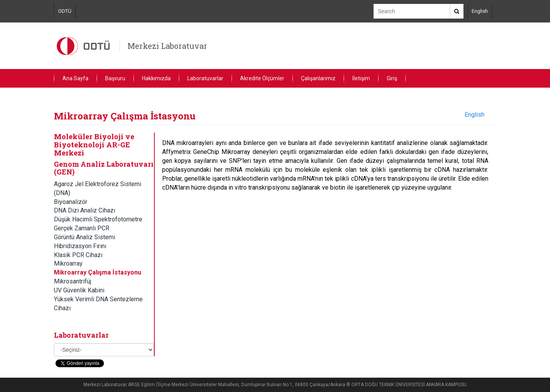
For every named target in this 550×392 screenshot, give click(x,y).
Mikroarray (68, 263)
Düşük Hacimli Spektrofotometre (98, 219)
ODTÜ (65, 11)
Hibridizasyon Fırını (80, 246)
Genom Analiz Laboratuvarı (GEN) (104, 168)
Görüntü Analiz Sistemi (85, 237)
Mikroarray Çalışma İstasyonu (98, 272)
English (480, 11)
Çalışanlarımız (318, 78)
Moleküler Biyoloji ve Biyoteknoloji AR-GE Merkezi (94, 144)
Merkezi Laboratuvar (167, 46)
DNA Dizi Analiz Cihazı (85, 210)
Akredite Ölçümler (262, 78)
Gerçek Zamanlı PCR (82, 228)
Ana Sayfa (75, 78)
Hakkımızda (156, 78)
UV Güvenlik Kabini (79, 290)
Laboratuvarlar (205, 78)
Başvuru (115, 78)
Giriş (392, 78)
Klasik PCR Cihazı (78, 255)
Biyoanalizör (71, 202)
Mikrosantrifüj (73, 281)
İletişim (361, 78)
